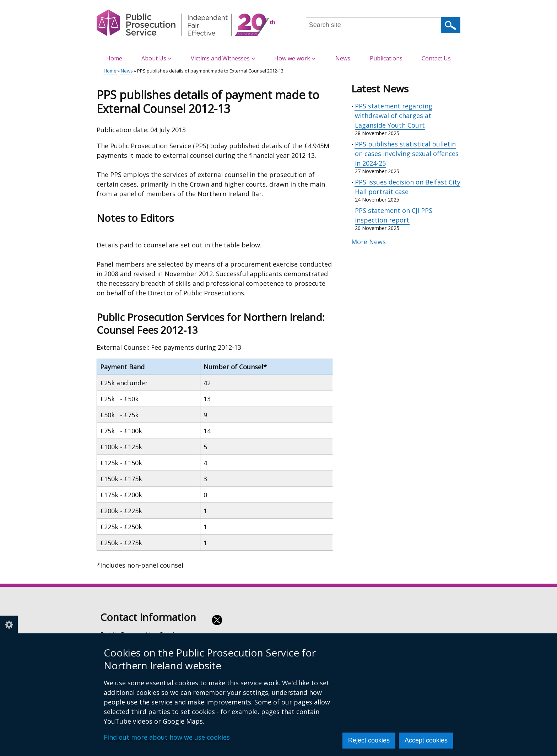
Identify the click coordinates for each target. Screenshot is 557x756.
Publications (386, 58)
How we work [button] (295, 58)
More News (369, 242)
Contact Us (436, 58)
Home (114, 58)
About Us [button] (156, 58)
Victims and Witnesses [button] (223, 58)
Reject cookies (369, 740)
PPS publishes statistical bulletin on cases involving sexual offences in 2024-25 (407, 154)
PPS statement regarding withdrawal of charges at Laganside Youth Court (394, 116)
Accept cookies (426, 740)
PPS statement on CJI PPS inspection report (394, 215)
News (343, 58)
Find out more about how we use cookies (167, 737)
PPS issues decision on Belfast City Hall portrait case (408, 187)
